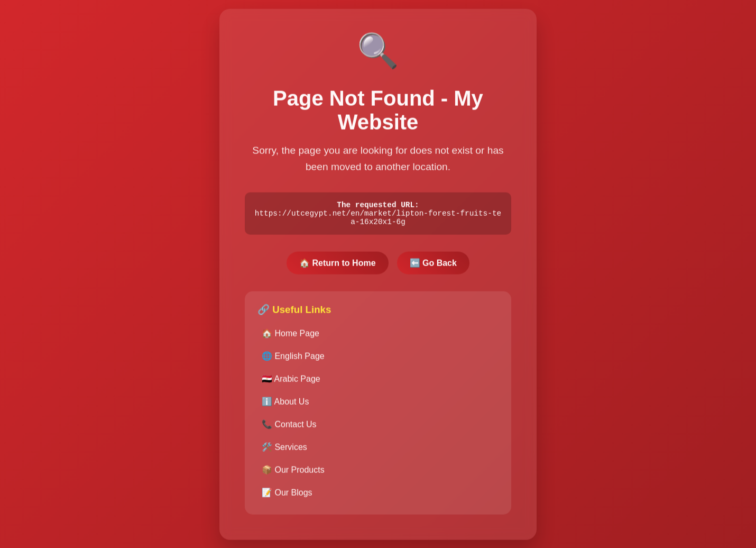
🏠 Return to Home (337, 267)
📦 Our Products (293, 474)
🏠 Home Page (291, 337)
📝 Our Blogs (287, 496)
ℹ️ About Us (285, 405)
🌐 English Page (293, 360)
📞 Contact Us (289, 428)
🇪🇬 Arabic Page (291, 383)
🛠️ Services (284, 451)
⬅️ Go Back (433, 267)
